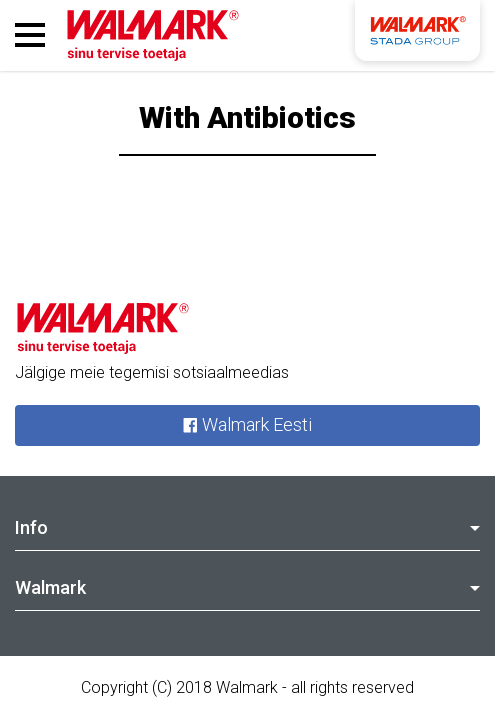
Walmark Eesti (247, 425)
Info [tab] (247, 527)
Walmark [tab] (247, 587)
